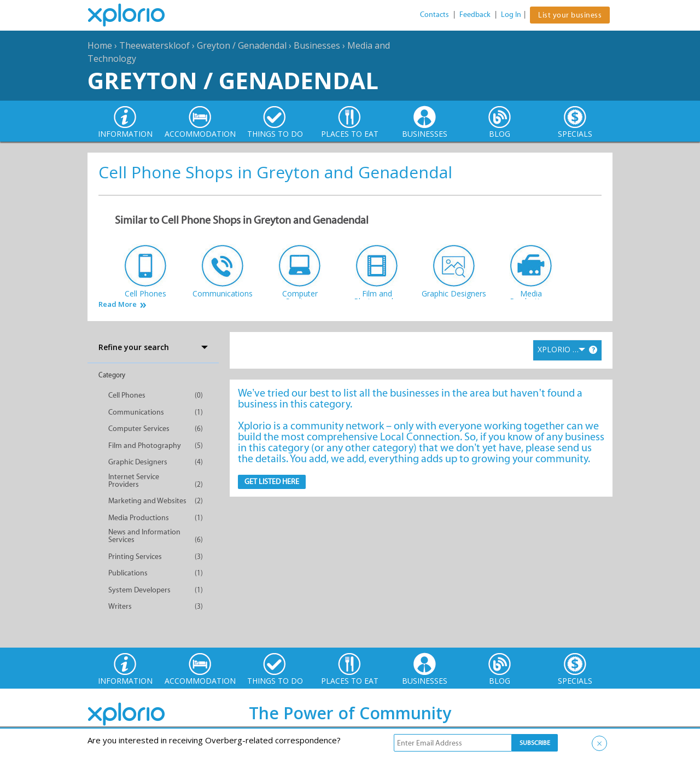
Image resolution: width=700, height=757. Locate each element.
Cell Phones (127, 395)
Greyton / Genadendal (242, 45)
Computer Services (139, 429)
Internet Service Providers (134, 481)
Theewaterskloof (154, 45)
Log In (511, 14)
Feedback (475, 14)
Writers (120, 606)
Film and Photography (145, 446)
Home (100, 45)
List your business (570, 15)
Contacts (434, 14)
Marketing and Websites (147, 501)
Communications (136, 412)
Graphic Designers (138, 462)
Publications (128, 573)
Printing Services (135, 557)
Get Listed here (272, 482)
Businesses (317, 45)
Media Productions (139, 518)
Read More (118, 304)
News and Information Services (144, 536)
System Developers (139, 590)
